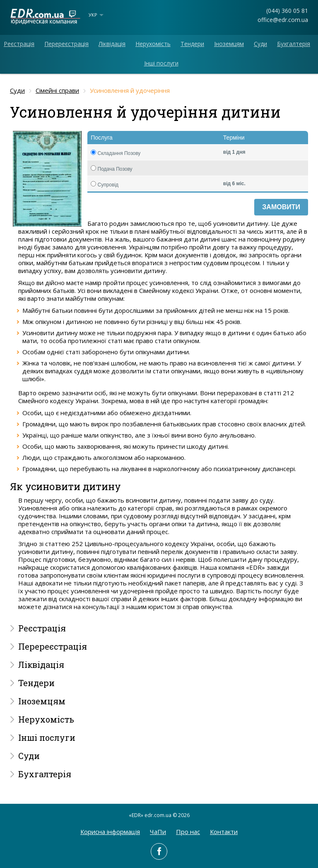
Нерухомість (153, 44)
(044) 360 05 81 (287, 11)
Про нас (188, 832)
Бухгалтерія (294, 44)
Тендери (192, 44)
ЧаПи (158, 832)
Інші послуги (161, 63)
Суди (260, 44)
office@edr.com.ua (283, 20)
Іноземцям (229, 44)
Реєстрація (19, 44)
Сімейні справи (57, 90)
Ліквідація (112, 44)
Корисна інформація (110, 832)
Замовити (281, 207)
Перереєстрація (66, 44)
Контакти (224, 832)
